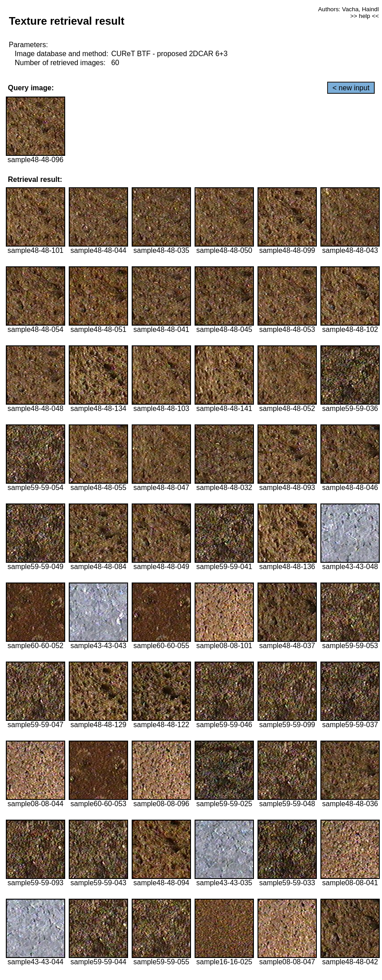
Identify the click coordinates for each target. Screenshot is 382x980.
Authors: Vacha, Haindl (349, 9)
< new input (351, 88)
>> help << (364, 16)
